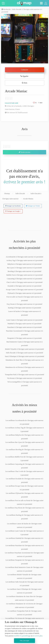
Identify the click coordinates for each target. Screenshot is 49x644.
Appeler (24, 76)
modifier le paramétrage (22, 636)
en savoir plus (38, 636)
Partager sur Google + (13, 211)
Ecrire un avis (24, 152)
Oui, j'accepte (24, 641)
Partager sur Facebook (13, 206)
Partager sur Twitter (33, 206)
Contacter (24, 70)
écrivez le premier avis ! (24, 182)
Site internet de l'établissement (16, 112)
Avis (24, 83)
